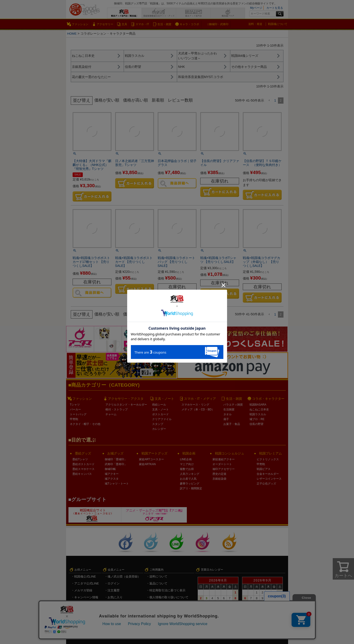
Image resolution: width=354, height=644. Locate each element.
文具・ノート (164, 399)
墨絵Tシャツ (80, 459)
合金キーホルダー (268, 474)
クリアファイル (162, 419)
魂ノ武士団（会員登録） (124, 576)
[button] (269, 101)
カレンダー (159, 429)
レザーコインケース (269, 479)
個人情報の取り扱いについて (169, 597)
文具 (124, 24)
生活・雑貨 (164, 24)
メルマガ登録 (83, 590)
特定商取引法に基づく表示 (167, 590)
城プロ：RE (257, 419)
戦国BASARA (258, 405)
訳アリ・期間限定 (191, 488)
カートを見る (275, 8)
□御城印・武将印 (218, 24)
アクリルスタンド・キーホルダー (126, 405)
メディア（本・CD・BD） (198, 409)
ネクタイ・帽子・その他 (85, 424)
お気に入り (115, 597)
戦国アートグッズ (154, 453)
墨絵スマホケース (83, 469)
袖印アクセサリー (224, 469)
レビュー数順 (185, 100)
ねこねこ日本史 (259, 409)
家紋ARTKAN (147, 464)
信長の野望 (256, 424)
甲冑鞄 (74, 419)
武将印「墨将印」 (116, 464)
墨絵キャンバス (82, 474)
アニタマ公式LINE (87, 583)
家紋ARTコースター (151, 459)
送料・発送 (255, 24)
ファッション (80, 24)
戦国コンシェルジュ (230, 453)
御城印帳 (110, 469)
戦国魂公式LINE (85, 576)
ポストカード (160, 414)
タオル (228, 414)
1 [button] (275, 100)
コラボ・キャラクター (268, 399)
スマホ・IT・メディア (200, 399)
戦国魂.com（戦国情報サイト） (171, 604)
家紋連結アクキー (224, 459)
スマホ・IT (142, 24)
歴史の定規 (219, 474)
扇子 (226, 419)
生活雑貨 (229, 409)
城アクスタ (112, 479)
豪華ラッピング (190, 484)
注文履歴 (114, 590)
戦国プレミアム (271, 453)
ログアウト (115, 611)
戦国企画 (189, 453)
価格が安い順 (108, 100)
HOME (72, 33)
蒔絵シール (159, 405)
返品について (158, 583)
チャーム (111, 414)
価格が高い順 (138, 100)
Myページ (256, 8)
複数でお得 (187, 469)
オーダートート (222, 464)
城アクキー (112, 474)
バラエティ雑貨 (233, 405)
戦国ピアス (264, 469)
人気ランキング (190, 474)
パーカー (75, 409)
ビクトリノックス (268, 459)
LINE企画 (186, 459)
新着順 (161, 100)
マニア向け (187, 464)
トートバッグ (78, 414)
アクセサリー (105, 24)
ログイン (114, 583)
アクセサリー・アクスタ (126, 399)
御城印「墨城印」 (116, 459)
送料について (158, 576)
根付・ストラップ (117, 409)
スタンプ (158, 424)
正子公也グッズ (266, 484)
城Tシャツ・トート (117, 484)
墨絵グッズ (83, 453)
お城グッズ (115, 453)
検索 (280, 14)
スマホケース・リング (195, 405)
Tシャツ (75, 405)
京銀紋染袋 (219, 479)
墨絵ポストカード (83, 464)
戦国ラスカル (258, 414)
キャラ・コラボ (189, 24)
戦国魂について (278, 24)
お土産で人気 (188, 479)
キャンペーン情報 (86, 597)
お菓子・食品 (232, 424)
